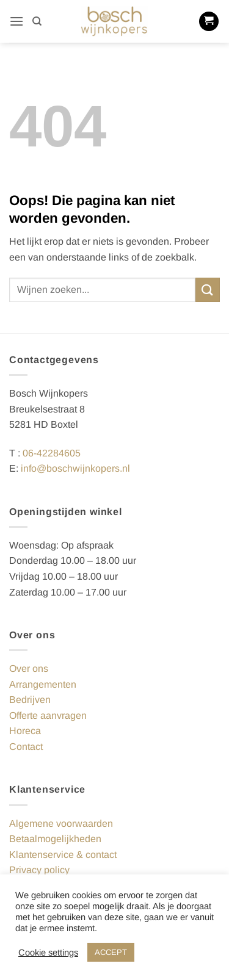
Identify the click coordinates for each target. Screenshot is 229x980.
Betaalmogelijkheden (55, 839)
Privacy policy (39, 870)
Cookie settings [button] (48, 953)
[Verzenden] (208, 290)
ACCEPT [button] (111, 952)
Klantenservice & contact (63, 855)
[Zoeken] (37, 21)
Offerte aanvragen (48, 715)
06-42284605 (52, 453)
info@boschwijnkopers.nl (75, 468)
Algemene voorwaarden (61, 823)
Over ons (29, 668)
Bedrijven (30, 700)
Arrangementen (43, 684)
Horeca (25, 731)
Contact (26, 747)
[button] (16, 21)
